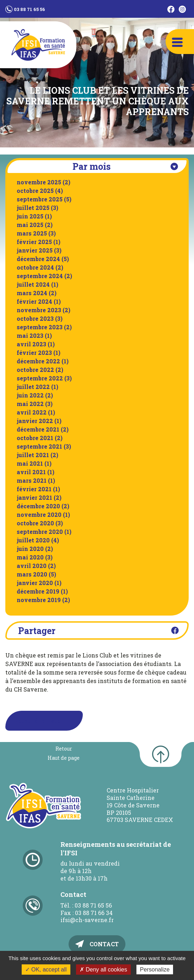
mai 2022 (30, 404)
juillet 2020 (33, 540)
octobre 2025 (35, 191)
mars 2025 (32, 233)
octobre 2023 (35, 318)
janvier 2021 (34, 497)
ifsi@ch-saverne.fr (87, 920)
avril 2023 (31, 344)
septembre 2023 (40, 327)
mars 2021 (32, 480)
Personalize (155, 970)
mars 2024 (32, 293)
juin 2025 (30, 216)
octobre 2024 (35, 267)
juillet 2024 (33, 284)
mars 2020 (32, 574)
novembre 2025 (39, 182)
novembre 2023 (39, 310)
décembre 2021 (38, 429)
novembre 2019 (39, 600)
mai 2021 (30, 463)
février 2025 (34, 242)
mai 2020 (30, 557)
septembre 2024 (40, 276)
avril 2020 (32, 566)
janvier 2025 (35, 250)
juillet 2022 (33, 387)
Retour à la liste (37, 721)
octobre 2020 (35, 523)
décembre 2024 (38, 259)
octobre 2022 (35, 370)
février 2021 (34, 489)
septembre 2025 (40, 199)
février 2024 (34, 301)
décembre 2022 (38, 361)
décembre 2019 (38, 591)
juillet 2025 (33, 208)
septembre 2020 (40, 532)
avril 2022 (32, 412)
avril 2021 (31, 472)
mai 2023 (30, 335)
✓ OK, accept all (46, 970)
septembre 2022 (40, 378)
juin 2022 (30, 395)
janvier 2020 (35, 583)
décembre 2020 (38, 506)
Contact (104, 944)
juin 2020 (30, 549)
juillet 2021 (33, 455)
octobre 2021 (35, 438)
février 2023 (34, 353)
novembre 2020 (39, 515)
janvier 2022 (35, 421)
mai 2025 (30, 225)
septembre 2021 (39, 446)
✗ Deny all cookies (103, 970)
